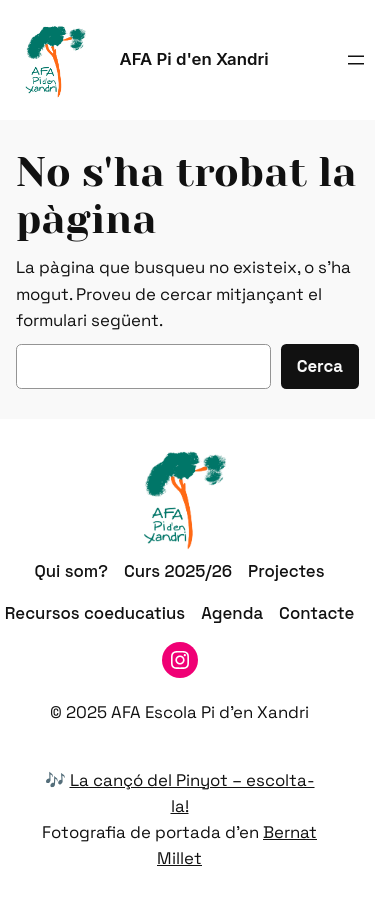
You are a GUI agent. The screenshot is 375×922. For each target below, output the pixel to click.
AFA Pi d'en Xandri (194, 59)
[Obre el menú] (356, 60)
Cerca (320, 366)
